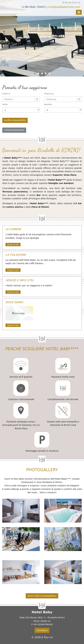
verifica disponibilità (15, 120)
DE (70, 3)
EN (66, 3)
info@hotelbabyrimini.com (64, 7)
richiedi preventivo (14, 130)
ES (79, 3)
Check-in (6, 94)
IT (64, 3)
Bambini (48, 104)
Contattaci (42, 630)
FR (73, 3)
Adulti (5, 104)
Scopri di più (13, 245)
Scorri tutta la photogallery (42, 596)
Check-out (49, 94)
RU (76, 3)
